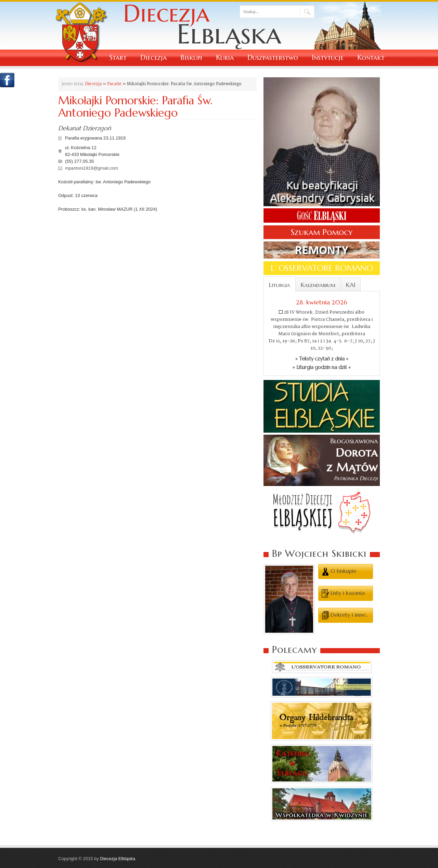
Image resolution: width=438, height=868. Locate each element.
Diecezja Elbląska (118, 859)
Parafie (114, 84)
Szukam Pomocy (322, 232)
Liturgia (280, 285)
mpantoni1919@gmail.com (92, 168)
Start (118, 58)
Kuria (225, 58)
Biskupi (191, 58)
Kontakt (371, 58)
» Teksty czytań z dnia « (322, 359)
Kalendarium (318, 285)
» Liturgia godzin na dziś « (322, 367)
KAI (351, 285)
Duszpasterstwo (273, 58)
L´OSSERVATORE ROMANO (322, 268)
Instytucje (328, 58)
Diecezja (153, 58)
